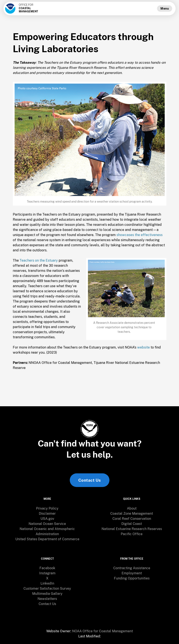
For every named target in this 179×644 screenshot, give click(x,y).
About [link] (132, 508)
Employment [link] (132, 573)
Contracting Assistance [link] (132, 568)
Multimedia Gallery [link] (47, 594)
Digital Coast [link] (132, 524)
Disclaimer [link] (47, 514)
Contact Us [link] (90, 480)
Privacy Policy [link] (47, 508)
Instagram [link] (47, 573)
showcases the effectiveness (140, 235)
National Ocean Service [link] (47, 524)
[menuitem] (47, 509)
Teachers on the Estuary (39, 260)
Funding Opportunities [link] (132, 578)
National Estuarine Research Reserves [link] (132, 529)
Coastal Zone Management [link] (132, 514)
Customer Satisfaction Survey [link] (47, 589)
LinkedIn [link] (47, 583)
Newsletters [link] (47, 599)
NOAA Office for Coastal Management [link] (103, 631)
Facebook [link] (47, 568)
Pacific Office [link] (132, 534)
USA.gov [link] (47, 519)
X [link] (47, 578)
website (143, 347)
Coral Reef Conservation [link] (132, 519)
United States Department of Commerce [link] (47, 539)
